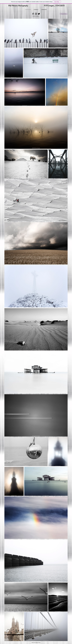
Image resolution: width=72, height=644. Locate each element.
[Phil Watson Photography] (18, 6)
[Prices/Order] (64, 14)
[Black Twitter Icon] (39, 14)
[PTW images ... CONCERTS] (54, 6)
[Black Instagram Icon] (36, 14)
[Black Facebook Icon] (33, 14)
